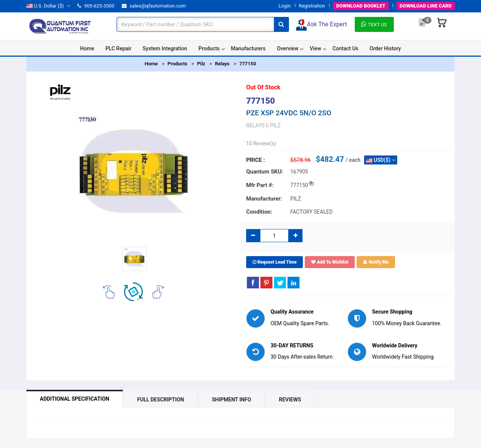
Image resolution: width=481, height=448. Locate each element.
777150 (248, 64)
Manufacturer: (264, 199)
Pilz (201, 64)
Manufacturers (248, 48)
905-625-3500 (96, 6)
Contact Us (346, 48)
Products (209, 48)
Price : (256, 160)
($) (48, 6)
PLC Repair (119, 48)
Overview (288, 48)
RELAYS (255, 125)
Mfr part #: (260, 185)
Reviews (290, 400)
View (315, 48)
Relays (222, 64)
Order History (385, 48)
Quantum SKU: (265, 172)
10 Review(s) (261, 143)
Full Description (161, 400)
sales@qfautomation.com (154, 6)
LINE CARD (426, 6)
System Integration (165, 48)
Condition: (259, 212)
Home (87, 48)
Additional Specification (75, 399)
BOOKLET (361, 6)
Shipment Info (232, 400)
